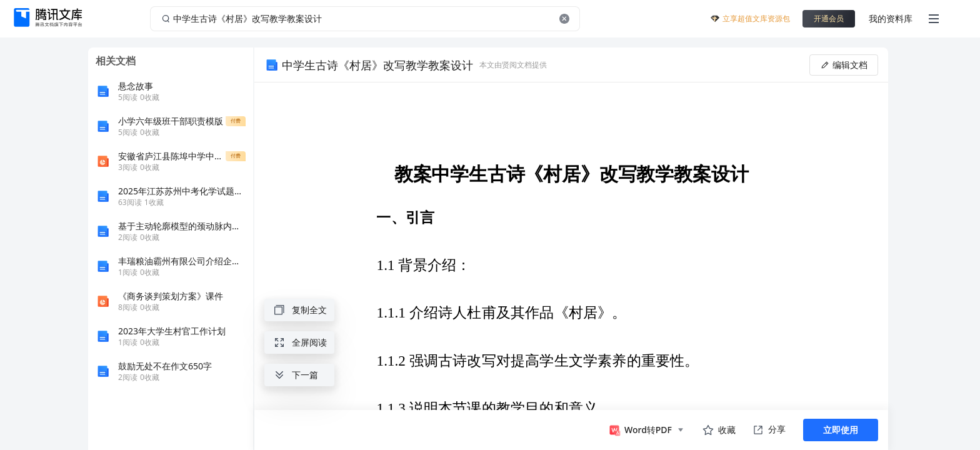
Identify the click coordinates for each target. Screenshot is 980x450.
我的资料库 (891, 18)
